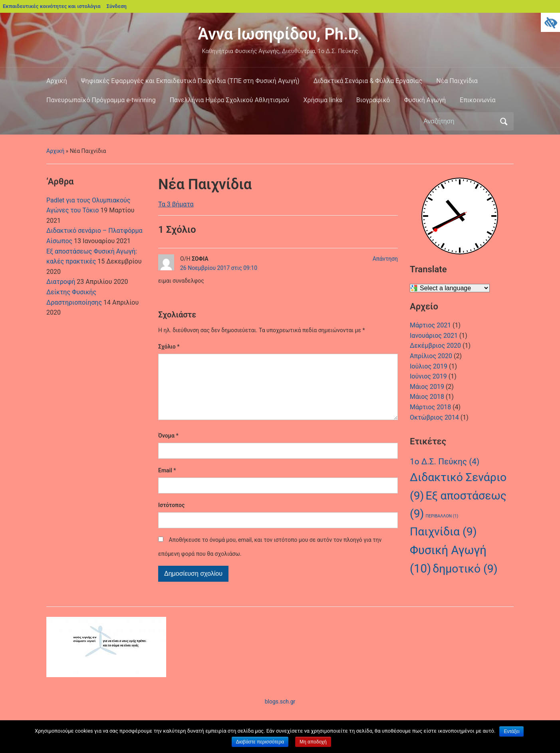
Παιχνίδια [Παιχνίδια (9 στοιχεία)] (443, 532)
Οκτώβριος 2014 (434, 417)
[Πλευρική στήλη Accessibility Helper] (550, 22)
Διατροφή (61, 282)
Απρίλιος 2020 (431, 356)
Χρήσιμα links (323, 100)
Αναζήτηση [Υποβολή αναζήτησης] (504, 121)
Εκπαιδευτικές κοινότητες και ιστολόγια (52, 6)
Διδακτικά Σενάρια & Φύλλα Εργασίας (368, 81)
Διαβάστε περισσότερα (260, 742)
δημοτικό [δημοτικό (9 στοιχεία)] (465, 569)
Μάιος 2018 (427, 397)
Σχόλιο (169, 347)
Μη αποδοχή (313, 742)
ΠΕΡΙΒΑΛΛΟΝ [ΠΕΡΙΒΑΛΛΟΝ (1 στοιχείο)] (442, 516)
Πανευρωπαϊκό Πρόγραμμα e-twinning (101, 100)
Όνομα (168, 448)
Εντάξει (511, 731)
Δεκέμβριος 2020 (435, 346)
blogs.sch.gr (280, 714)
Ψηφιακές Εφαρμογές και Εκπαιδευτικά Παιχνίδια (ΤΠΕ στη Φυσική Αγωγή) (190, 81)
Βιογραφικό (373, 100)
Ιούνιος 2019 (428, 376)
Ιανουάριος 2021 (434, 336)
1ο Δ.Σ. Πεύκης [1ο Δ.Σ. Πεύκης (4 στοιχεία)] (445, 462)
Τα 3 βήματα (176, 204)
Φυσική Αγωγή (425, 100)
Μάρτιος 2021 (430, 325)
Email (167, 483)
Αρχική (57, 81)
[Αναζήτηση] (459, 121)
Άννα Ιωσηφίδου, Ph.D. (280, 34)
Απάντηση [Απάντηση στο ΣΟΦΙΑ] (385, 259)
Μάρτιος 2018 (430, 407)
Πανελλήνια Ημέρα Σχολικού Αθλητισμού (230, 100)
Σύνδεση (117, 6)
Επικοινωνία (478, 100)
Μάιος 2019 (427, 387)
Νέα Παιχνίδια (457, 81)
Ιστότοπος (171, 518)
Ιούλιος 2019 (429, 366)
